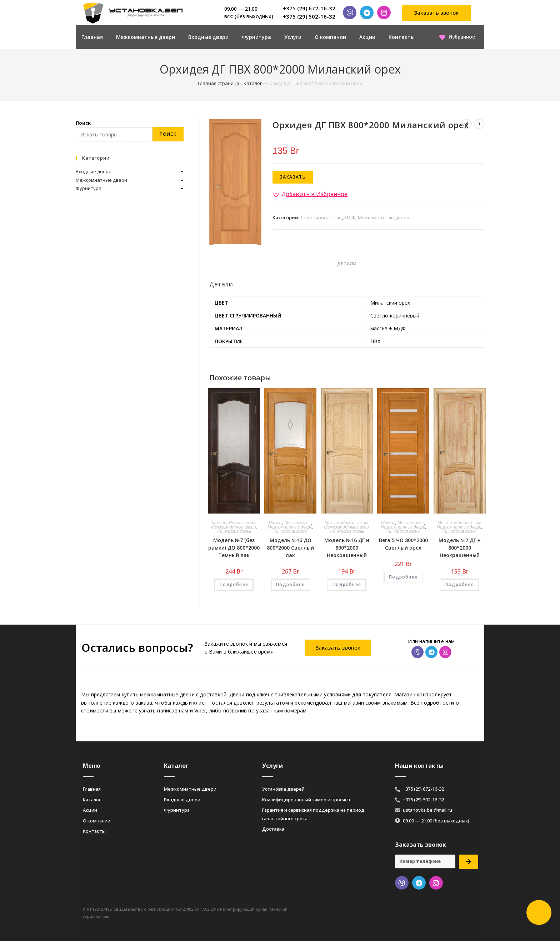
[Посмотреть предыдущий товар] (467, 124)
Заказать (293, 177)
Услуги (293, 37)
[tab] (347, 264)
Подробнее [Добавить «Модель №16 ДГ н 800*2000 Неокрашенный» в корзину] (347, 584)
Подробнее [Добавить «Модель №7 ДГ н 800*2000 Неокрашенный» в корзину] (460, 584)
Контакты (402, 37)
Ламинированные (321, 217)
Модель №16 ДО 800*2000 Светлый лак (290, 548)
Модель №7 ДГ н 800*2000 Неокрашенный (460, 548)
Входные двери (208, 37)
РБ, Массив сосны (234, 531)
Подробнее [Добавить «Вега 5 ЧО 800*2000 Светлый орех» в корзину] (403, 577)
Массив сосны (242, 523)
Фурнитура (256, 37)
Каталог (253, 83)
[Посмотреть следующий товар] (479, 124)
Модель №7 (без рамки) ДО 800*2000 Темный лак (234, 548)
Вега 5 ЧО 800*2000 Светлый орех (403, 544)
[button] (436, 13)
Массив (219, 523)
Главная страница (219, 83)
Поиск (83, 123)
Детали (347, 264)
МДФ (350, 217)
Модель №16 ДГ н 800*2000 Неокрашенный (347, 548)
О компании (330, 37)
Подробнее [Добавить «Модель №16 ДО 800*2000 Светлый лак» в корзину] (290, 584)
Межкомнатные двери (146, 37)
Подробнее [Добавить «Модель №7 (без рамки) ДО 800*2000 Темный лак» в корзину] (234, 584)
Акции (367, 37)
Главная (92, 37)
